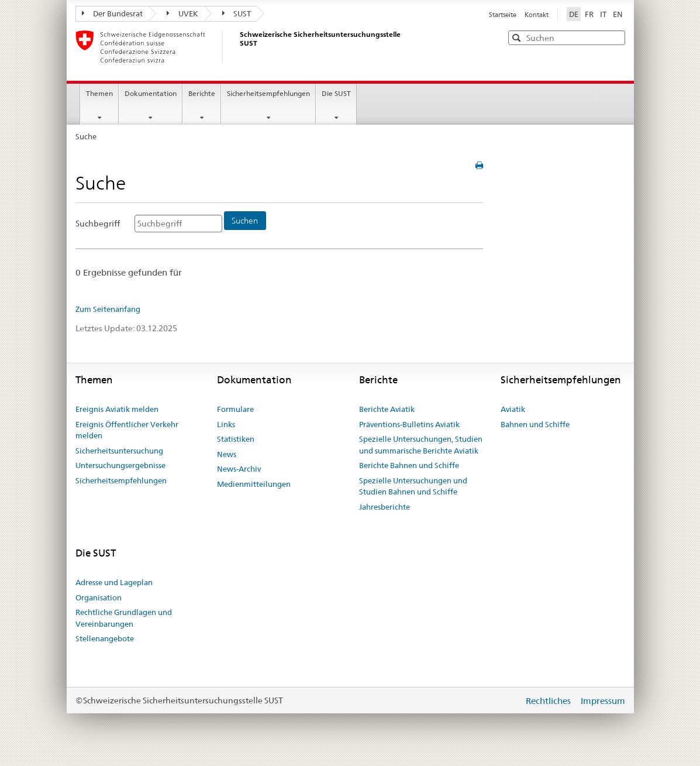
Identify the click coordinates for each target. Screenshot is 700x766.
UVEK (182, 13)
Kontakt (537, 15)
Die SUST (336, 93)
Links (226, 424)
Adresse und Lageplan (114, 582)
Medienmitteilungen (254, 484)
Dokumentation (151, 93)
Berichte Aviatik (387, 409)
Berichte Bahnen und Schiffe (409, 465)
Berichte (202, 93)
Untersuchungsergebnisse (120, 465)
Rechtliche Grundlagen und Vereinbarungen (124, 618)
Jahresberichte (385, 507)
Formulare (235, 409)
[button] (615, 37)
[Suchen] (245, 220)
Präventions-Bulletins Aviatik (409, 424)
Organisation (99, 597)
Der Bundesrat (113, 13)
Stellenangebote (105, 638)
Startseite (504, 15)
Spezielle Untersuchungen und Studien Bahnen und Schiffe (413, 486)
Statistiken (236, 439)
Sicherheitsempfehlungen (268, 93)
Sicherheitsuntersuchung (119, 451)
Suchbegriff (98, 224)
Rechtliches (549, 701)
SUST (237, 13)
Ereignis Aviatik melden (117, 409)
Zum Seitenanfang (108, 309)
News (227, 454)
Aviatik (513, 409)
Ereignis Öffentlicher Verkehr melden (127, 430)
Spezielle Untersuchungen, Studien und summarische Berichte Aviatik (421, 445)
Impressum (603, 701)
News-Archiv (239, 469)
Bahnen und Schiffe (535, 424)
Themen (99, 93)
